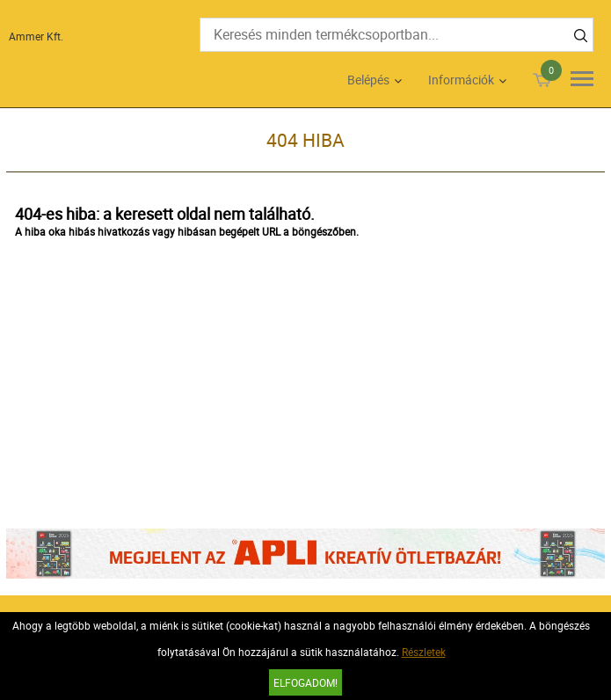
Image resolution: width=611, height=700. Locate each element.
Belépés (368, 80)
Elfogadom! (305, 682)
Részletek (424, 652)
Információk (461, 80)
